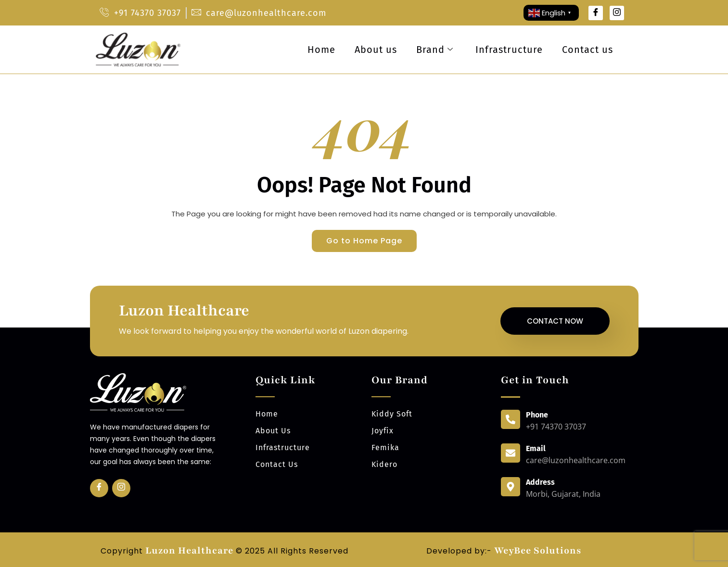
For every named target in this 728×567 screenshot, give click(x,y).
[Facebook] (596, 13)
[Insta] (121, 488)
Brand (435, 50)
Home (321, 50)
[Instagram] (617, 13)
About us (376, 50)
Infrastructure (509, 50)
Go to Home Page (364, 241)
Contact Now (555, 321)
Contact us (588, 50)
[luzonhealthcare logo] (138, 50)
